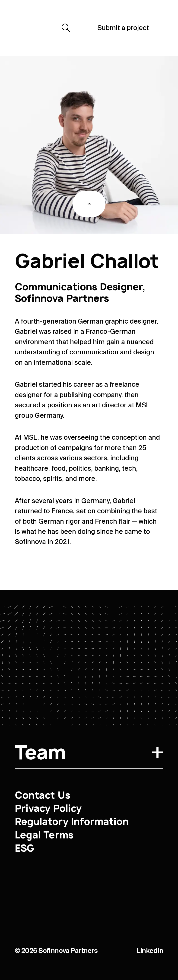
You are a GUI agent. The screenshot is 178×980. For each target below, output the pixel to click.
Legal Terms (44, 835)
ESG (25, 848)
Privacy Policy (48, 808)
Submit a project (123, 28)
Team (89, 754)
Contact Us (42, 795)
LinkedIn (150, 951)
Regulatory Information (72, 821)
